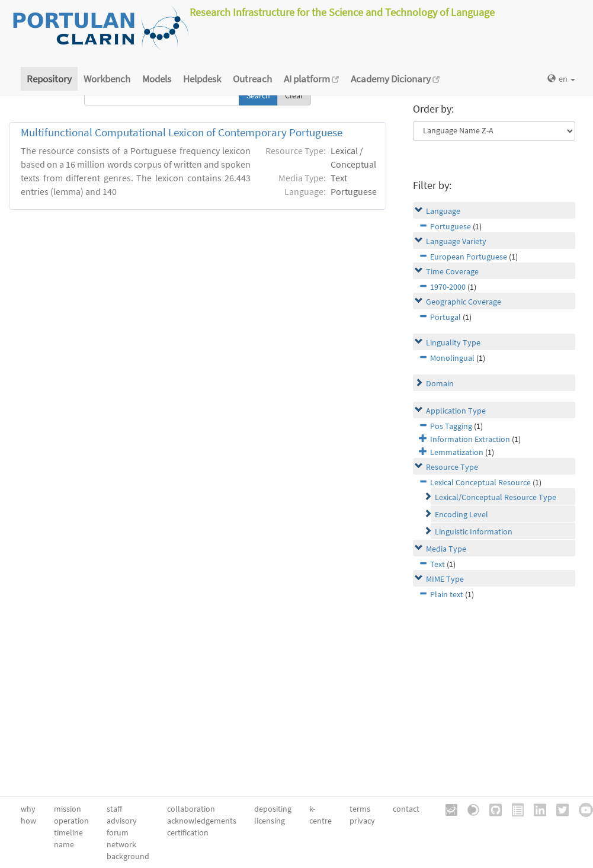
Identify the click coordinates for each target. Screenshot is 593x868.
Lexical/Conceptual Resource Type (496, 497)
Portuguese (451, 226)
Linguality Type (453, 342)
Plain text (447, 594)
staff (114, 809)
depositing (273, 809)
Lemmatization (457, 452)
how (28, 821)
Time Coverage (452, 271)
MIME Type (445, 579)
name (64, 844)
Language (443, 211)
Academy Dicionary (395, 79)
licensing (270, 821)
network (121, 844)
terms (360, 809)
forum (118, 832)
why (28, 809)
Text (437, 564)
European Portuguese (469, 257)
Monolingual (452, 358)
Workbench (107, 79)
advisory (122, 821)
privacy (362, 821)
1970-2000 (448, 287)
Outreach (252, 79)
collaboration (191, 809)
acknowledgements (202, 821)
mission (68, 809)
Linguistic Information (474, 531)
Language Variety (456, 241)
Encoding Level (461, 514)
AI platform (311, 79)
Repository (49, 79)
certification (188, 832)
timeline (68, 832)
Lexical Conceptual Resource (480, 482)
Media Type (446, 549)
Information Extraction (470, 439)
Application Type (456, 411)
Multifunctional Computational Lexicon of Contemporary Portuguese (182, 132)
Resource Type (452, 467)
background (128, 856)
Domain (440, 383)
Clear (294, 95)
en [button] (561, 79)
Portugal (445, 317)
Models (157, 79)
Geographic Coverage (464, 302)
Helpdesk (202, 79)
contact (406, 809)
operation (71, 821)
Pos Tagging (451, 426)
